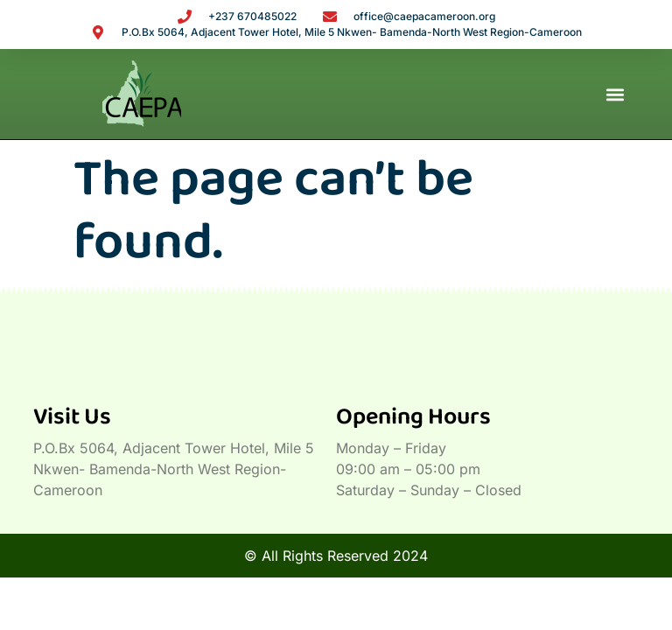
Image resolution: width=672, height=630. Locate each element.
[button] (616, 94)
